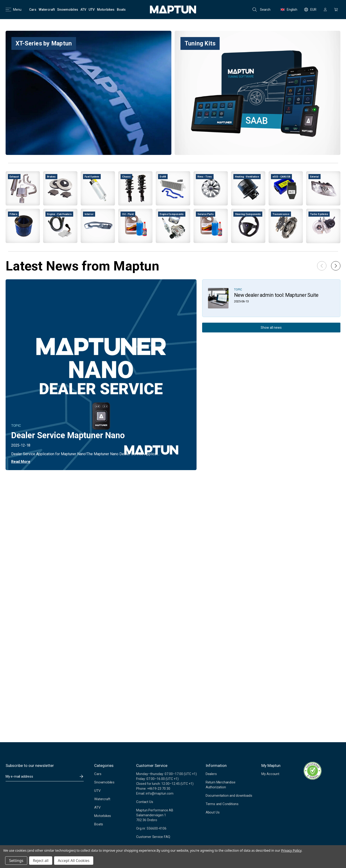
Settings (16, 861)
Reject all (41, 861)
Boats (99, 824)
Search (261, 10)
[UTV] (92, 10)
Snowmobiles (104, 782)
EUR (310, 10)
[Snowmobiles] (68, 10)
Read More (21, 462)
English (289, 10)
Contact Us (145, 802)
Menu (14, 10)
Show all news (271, 328)
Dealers (211, 774)
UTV (97, 791)
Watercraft (102, 799)
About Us (213, 812)
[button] (336, 266)
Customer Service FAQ (153, 837)
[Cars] (33, 10)
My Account (270, 774)
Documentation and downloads (229, 796)
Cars (98, 774)
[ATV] (83, 10)
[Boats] (121, 10)
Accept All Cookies (74, 861)
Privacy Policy (291, 850)
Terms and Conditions (222, 804)
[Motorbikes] (106, 10)
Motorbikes (103, 816)
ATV (97, 807)
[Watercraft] (47, 10)
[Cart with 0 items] (336, 10)
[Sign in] (325, 10)
